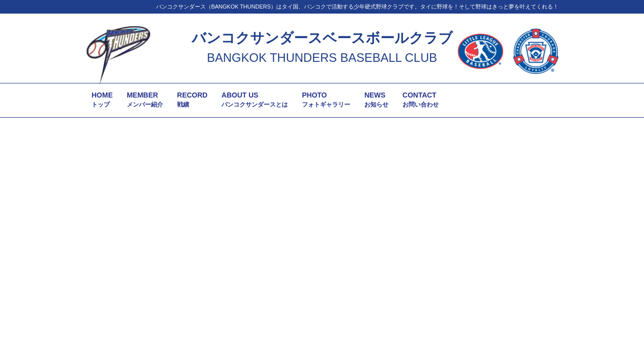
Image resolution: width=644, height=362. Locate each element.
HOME (102, 100)
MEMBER (145, 100)
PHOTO (326, 100)
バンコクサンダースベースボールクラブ (322, 38)
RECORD (192, 100)
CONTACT (421, 100)
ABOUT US (255, 100)
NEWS (376, 100)
